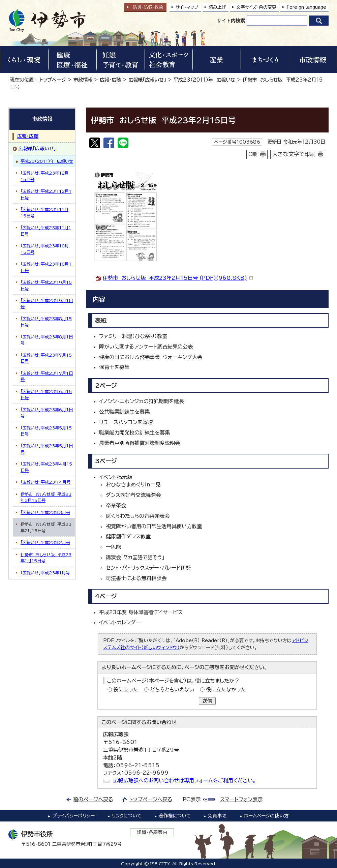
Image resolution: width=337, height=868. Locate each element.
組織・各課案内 (152, 832)
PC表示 (192, 799)
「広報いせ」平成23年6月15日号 (46, 394)
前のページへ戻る (93, 799)
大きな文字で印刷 (294, 154)
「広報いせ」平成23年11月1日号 (46, 231)
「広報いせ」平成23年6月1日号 (47, 413)
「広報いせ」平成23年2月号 (45, 542)
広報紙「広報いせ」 (147, 80)
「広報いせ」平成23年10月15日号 (45, 249)
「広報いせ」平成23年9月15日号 (46, 285)
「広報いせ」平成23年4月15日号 (46, 467)
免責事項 (217, 816)
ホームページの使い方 (266, 816)
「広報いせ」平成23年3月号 (45, 512)
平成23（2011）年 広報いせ (204, 80)
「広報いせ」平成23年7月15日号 (46, 358)
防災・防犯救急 (148, 7)
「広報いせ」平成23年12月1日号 (46, 194)
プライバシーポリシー (73, 816)
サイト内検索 (231, 21)
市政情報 (83, 80)
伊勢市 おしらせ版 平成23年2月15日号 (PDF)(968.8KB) (178, 278)
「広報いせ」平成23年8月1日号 (47, 340)
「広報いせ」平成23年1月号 (45, 573)
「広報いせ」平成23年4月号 (45, 482)
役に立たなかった (226, 690)
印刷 (253, 154)
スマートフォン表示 (241, 799)
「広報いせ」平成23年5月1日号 (47, 449)
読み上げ (217, 7)
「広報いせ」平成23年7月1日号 (47, 376)
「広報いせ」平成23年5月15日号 (46, 431)
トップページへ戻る (151, 799)
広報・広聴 (110, 80)
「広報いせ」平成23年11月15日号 (44, 212)
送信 (207, 701)
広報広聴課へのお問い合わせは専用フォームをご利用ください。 (185, 781)
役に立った (126, 690)
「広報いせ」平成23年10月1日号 (46, 267)
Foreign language (306, 7)
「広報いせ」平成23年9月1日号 (47, 303)
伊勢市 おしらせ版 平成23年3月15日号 (46, 497)
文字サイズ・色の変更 (256, 7)
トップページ (53, 80)
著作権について (175, 816)
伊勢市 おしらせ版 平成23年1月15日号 (46, 558)
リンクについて (127, 816)
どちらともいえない (172, 690)
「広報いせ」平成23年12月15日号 (45, 176)
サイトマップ (187, 7)
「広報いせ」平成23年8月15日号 (46, 322)
